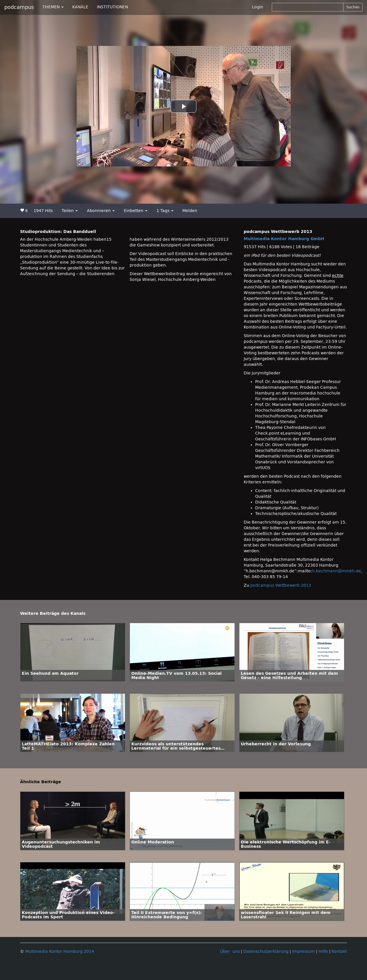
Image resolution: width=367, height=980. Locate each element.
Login (258, 7)
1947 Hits (43, 211)
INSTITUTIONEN (112, 7)
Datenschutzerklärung (266, 951)
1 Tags (165, 211)
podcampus (19, 7)
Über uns (230, 951)
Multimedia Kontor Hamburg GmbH (284, 239)
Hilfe (323, 951)
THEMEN (53, 7)
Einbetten (136, 211)
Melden (190, 211)
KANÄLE (80, 7)
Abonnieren (101, 211)
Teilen (70, 211)
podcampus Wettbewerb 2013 (281, 585)
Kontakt (339, 951)
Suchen (353, 7)
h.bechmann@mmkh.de (337, 571)
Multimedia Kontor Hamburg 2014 (60, 951)
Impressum (303, 951)
